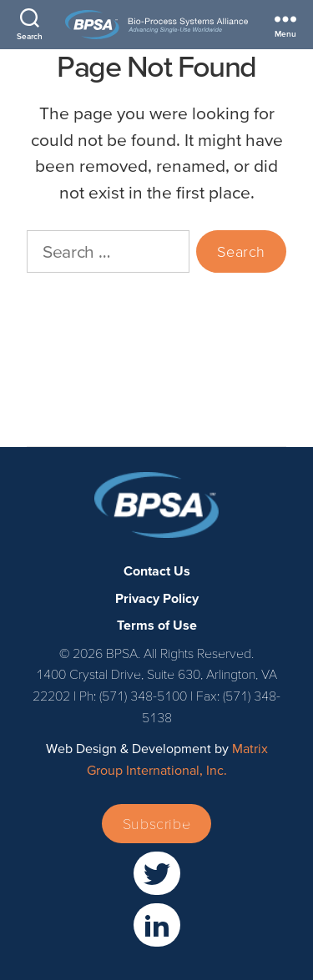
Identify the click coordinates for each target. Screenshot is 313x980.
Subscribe (156, 824)
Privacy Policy (66, 376)
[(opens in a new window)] (157, 873)
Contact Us (58, 349)
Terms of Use (64, 403)
